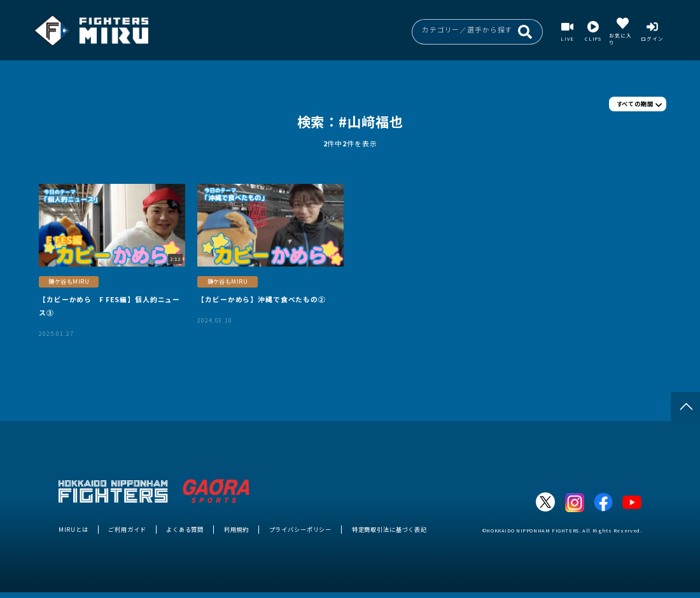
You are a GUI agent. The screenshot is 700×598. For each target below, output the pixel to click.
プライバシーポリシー (301, 529)
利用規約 (236, 529)
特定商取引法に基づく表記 (389, 529)
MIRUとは (73, 529)
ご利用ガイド (127, 529)
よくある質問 (185, 529)
